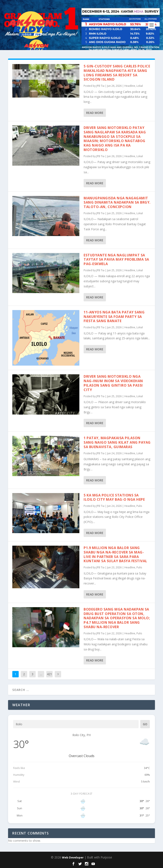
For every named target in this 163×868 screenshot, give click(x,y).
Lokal (140, 86)
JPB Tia (100, 86)
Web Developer (73, 857)
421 (49, 674)
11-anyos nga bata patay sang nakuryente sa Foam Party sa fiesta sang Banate (114, 317)
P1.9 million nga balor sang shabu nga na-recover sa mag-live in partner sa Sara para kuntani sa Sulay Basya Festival (115, 554)
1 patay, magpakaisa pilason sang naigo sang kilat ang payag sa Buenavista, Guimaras (117, 442)
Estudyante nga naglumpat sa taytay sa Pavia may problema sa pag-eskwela (116, 260)
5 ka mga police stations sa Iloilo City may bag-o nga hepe (114, 497)
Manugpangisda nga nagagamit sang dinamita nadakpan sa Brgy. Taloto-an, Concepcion (117, 203)
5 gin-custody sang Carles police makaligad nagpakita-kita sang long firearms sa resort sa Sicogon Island (117, 73)
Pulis (139, 506)
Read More (95, 113)
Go (145, 724)
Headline (130, 86)
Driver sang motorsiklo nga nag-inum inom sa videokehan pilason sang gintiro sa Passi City (113, 383)
